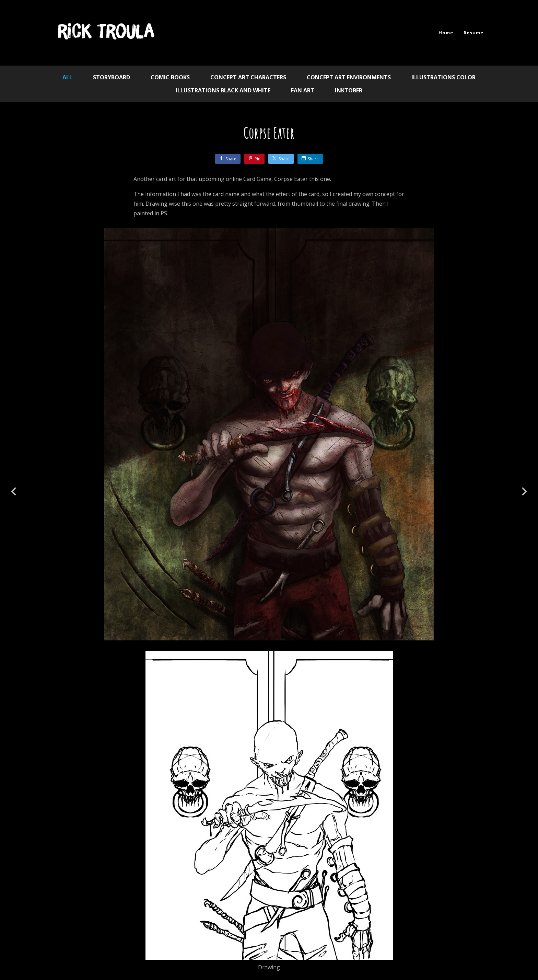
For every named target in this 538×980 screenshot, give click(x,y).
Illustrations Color (443, 77)
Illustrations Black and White (223, 90)
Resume (473, 33)
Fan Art (303, 90)
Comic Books (170, 77)
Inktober (349, 90)
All (67, 77)
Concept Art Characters (248, 77)
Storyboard (112, 77)
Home (446, 33)
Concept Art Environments (349, 77)
